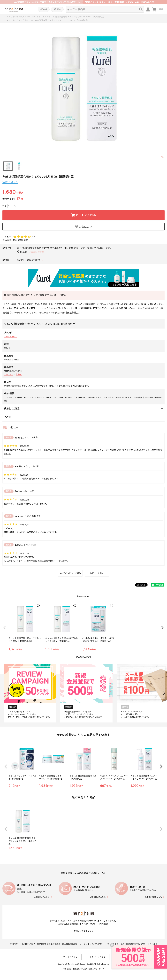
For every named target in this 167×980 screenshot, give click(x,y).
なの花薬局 (67, 969)
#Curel (44, 9)
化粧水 (26, 20)
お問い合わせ (29, 944)
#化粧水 (57, 9)
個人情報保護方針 (70, 944)
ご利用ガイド (16, 944)
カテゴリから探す (98, 957)
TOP (6, 17)
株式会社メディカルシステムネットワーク (88, 969)
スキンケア (16, 20)
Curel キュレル (38, 17)
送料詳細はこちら (42, 897)
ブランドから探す (70, 957)
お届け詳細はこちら (153, 897)
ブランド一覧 (17, 17)
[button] (5, 628)
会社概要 (153, 944)
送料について (34, 260)
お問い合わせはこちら (83, 931)
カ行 (27, 17)
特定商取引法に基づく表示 (49, 944)
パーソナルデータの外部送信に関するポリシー (127, 944)
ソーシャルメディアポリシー (92, 944)
